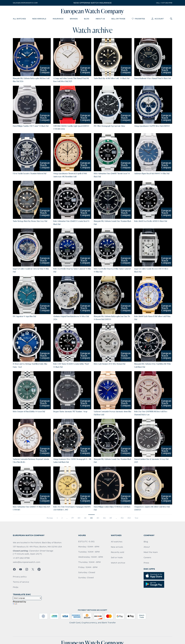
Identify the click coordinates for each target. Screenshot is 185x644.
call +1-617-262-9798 (164, 3)
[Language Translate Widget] (27, 598)
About (147, 547)
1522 (129, 518)
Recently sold (117, 552)
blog (87, 19)
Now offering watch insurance (93, 3)
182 (91, 518)
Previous (50, 518)
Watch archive (118, 563)
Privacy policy (20, 577)
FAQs (16, 587)
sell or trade (118, 19)
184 (104, 518)
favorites (138, 19)
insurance (58, 19)
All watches (117, 542)
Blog (146, 542)
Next (137, 518)
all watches (19, 19)
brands (74, 19)
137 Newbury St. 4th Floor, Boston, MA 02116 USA (37, 547)
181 (85, 518)
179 (73, 518)
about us (100, 19)
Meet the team (151, 552)
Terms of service (21, 582)
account (158, 19)
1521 (122, 518)
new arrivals (39, 19)
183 (98, 518)
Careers (147, 557)
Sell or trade (117, 557)
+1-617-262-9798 (21, 558)
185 (111, 518)
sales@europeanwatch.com (25, 3)
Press (146, 563)
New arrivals (117, 547)
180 (79, 518)
